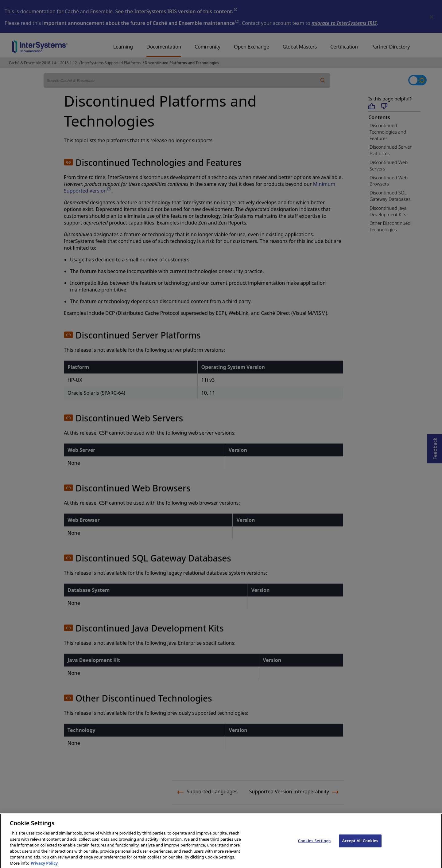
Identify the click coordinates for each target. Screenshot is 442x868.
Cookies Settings (314, 848)
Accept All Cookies (360, 848)
